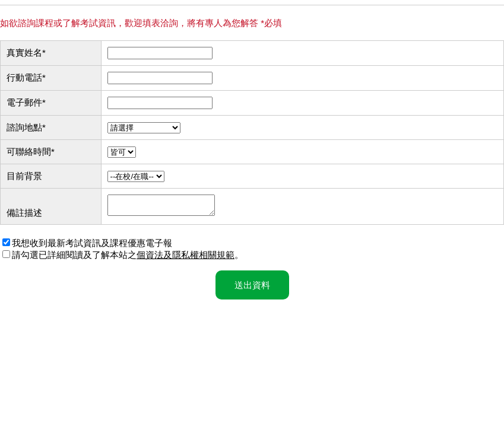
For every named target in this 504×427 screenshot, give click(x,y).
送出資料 (252, 289)
